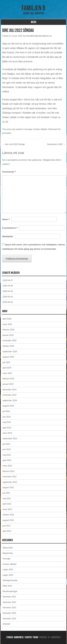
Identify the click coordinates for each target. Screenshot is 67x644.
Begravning (8, 553)
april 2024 (7, 428)
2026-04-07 (8, 280)
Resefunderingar (10, 591)
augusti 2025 (8, 357)
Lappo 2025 (8, 575)
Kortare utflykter (40, 129)
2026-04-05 (8, 291)
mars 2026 (7, 324)
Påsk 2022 (7, 586)
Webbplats (8, 236)
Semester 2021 (9, 597)
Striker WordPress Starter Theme (22, 637)
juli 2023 (6, 444)
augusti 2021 (8, 520)
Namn (6, 219)
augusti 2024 (8, 406)
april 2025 (7, 368)
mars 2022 (7, 509)
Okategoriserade (10, 580)
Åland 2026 (8, 548)
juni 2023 (7, 449)
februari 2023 (8, 471)
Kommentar (9, 172)
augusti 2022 (8, 488)
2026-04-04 (8, 297)
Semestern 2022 (56, 144)
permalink (6, 133)
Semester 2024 (9, 613)
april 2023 (7, 460)
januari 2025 (8, 384)
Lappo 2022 (8, 570)
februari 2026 (8, 330)
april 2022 (7, 504)
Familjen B (33, 8)
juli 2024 (6, 411)
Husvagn (28, 129)
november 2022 (9, 477)
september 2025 (10, 352)
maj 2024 (7, 422)
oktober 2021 (8, 515)
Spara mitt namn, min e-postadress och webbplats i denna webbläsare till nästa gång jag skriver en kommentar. (33, 247)
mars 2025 (7, 373)
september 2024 (10, 400)
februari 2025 (8, 379)
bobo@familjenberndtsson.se (39, 36)
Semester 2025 (9, 619)
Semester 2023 (9, 608)
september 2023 (10, 439)
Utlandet (6, 624)
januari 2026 (8, 335)
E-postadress (10, 228)
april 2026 (7, 319)
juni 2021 (7, 526)
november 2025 (9, 341)
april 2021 (7, 531)
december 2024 (9, 390)
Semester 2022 (9, 602)
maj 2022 (7, 499)
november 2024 (9, 395)
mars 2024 (7, 433)
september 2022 (10, 482)
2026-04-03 (8, 302)
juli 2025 (6, 362)
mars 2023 (7, 466)
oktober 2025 (8, 346)
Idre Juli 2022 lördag (13, 144)
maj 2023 (7, 455)
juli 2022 (6, 493)
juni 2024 (7, 417)
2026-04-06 (8, 286)
